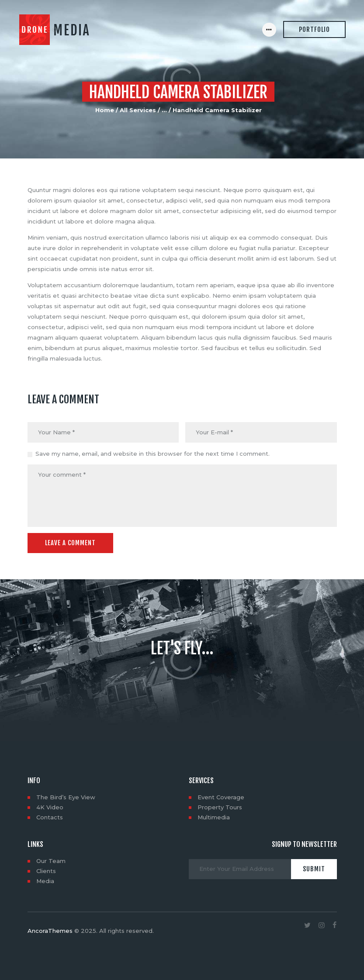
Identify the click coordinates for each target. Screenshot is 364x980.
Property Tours (220, 807)
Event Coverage (221, 797)
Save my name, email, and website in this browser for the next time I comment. (153, 454)
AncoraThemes (50, 931)
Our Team (51, 861)
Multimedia (214, 817)
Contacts (50, 817)
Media (45, 881)
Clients (46, 871)
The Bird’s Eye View (66, 797)
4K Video (50, 807)
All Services (138, 110)
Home (105, 110)
